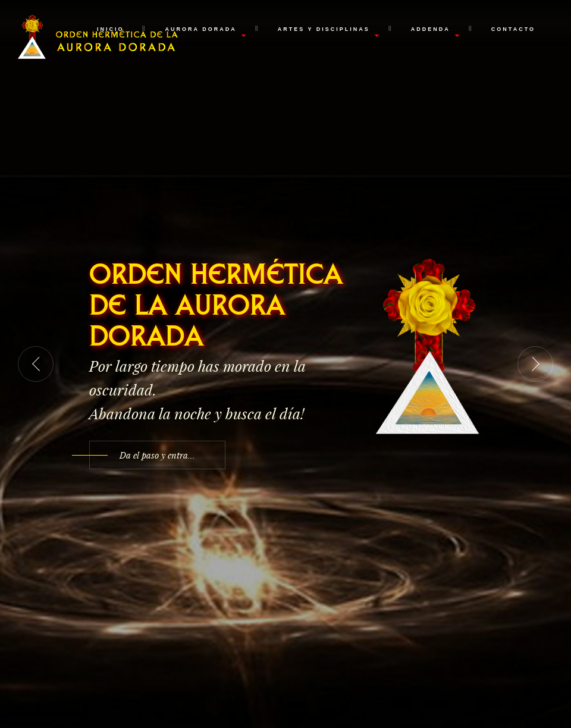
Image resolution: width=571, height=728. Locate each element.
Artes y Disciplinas (324, 29)
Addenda (431, 29)
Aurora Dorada (200, 29)
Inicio (111, 29)
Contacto (513, 29)
